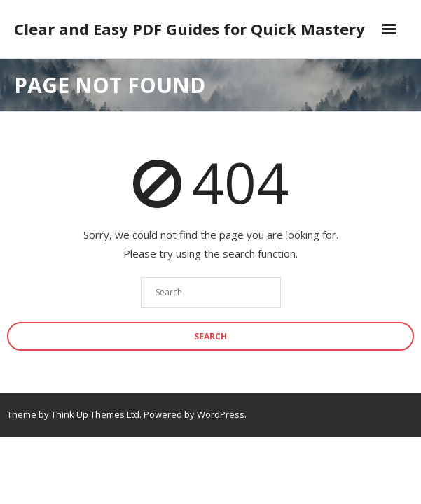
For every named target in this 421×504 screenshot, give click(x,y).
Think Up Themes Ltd (95, 414)
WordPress (221, 414)
